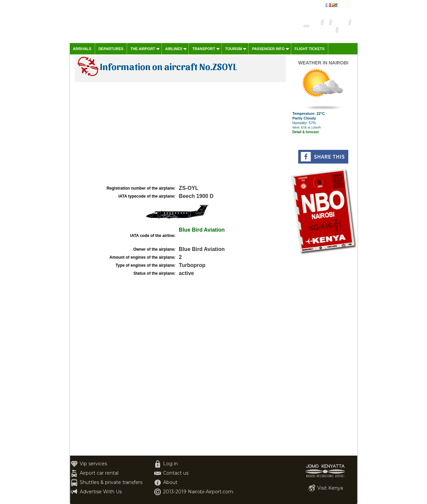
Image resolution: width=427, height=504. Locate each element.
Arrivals (82, 49)
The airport (143, 49)
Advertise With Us (101, 492)
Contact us (176, 473)
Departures (111, 49)
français (345, 6)
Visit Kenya (330, 488)
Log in (170, 464)
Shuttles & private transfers (111, 482)
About (170, 482)
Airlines (174, 49)
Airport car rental (99, 473)
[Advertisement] (179, 134)
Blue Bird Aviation (202, 230)
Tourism (234, 49)
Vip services (93, 464)
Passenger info (268, 49)
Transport (203, 49)
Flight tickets (310, 49)
